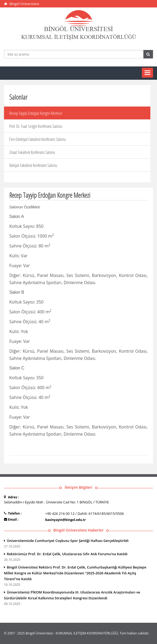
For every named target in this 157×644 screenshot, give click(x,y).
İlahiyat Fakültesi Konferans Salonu (33, 165)
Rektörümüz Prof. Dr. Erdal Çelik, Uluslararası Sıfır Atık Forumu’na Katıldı (78, 557)
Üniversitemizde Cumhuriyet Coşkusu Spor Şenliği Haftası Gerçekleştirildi (78, 544)
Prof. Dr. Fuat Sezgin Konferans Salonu (36, 126)
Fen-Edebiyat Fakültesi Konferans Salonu (37, 139)
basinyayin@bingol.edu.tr (65, 520)
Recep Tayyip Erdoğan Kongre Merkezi (36, 113)
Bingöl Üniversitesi (24, 4)
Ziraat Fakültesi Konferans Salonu (32, 152)
